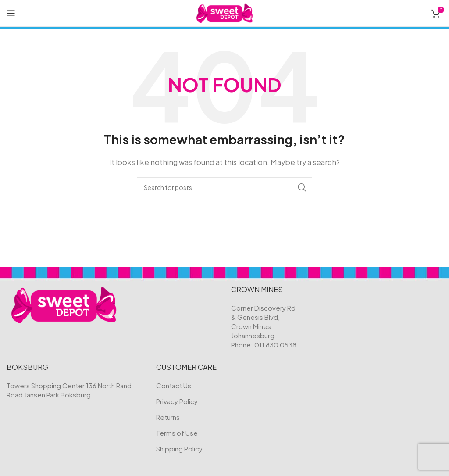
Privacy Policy (177, 401)
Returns (168, 417)
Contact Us (174, 385)
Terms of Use (177, 433)
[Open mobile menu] (11, 13)
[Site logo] (225, 12)
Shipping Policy (179, 449)
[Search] (224, 187)
